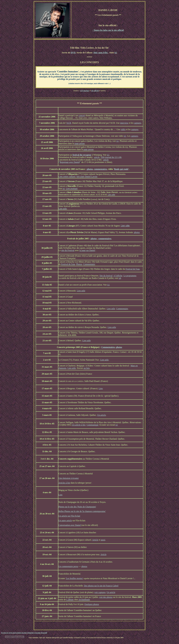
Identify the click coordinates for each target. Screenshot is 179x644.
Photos (79, 264)
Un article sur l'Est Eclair (69, 516)
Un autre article (65, 521)
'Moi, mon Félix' (101, 53)
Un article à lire (79, 425)
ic (120, 278)
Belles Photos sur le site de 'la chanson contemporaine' (82, 511)
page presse (80, 143)
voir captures (100, 592)
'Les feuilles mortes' (74, 578)
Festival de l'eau (68, 264)
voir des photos (106, 597)
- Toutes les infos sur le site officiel (108, 30)
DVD (73, 53)
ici (116, 53)
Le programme (130, 276)
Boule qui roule (121, 169)
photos (90, 169)
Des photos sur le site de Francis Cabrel (101, 586)
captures (137, 123)
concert (82, 115)
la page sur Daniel (87, 250)
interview (124, 123)
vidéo (123, 129)
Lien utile (111, 195)
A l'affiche (118, 276)
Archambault (84, 600)
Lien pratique (72, 188)
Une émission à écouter (69, 478)
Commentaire (89, 264)
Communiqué (92, 425)
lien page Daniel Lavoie (87, 177)
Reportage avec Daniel (70, 162)
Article (95, 540)
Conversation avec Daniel (70, 525)
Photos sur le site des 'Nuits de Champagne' (77, 507)
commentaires (101, 169)
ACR (69, 123)
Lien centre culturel (67, 177)
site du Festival (68, 250)
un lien (87, 368)
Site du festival (106, 276)
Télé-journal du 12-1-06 (111, 157)
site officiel (95, 91)
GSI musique (85, 91)
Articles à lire (64, 483)
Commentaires (108, 347)
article (97, 157)
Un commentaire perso (68, 566)
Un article (102, 415)
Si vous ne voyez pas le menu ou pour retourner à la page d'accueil (24, 633)
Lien (101, 388)
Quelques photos (92, 604)
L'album (70, 600)
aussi (103, 540)
